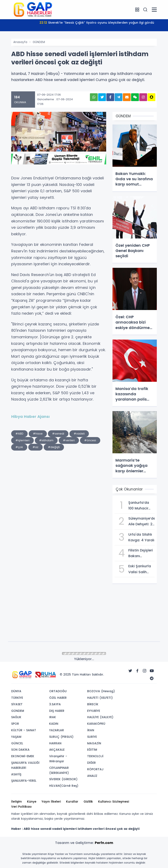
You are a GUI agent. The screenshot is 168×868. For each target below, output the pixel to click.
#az (35, 447)
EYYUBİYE (94, 711)
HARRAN (55, 743)
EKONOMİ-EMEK (23, 756)
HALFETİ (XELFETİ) (100, 698)
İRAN (91, 730)
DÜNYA (16, 691)
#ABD (19, 434)
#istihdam (46, 440)
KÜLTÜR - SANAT (24, 730)
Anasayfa (20, 42)
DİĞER (91, 763)
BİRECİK (93, 704)
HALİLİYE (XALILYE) (100, 717)
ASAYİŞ (16, 774)
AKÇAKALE (57, 750)
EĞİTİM (92, 750)
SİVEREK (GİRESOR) (63, 779)
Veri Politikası (21, 807)
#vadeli (79, 434)
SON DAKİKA (20, 750)
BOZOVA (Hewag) (101, 691)
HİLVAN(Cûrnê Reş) (64, 786)
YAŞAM (16, 737)
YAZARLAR (57, 730)
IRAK (53, 717)
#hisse (38, 434)
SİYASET (17, 704)
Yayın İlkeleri (51, 802)
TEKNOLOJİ (95, 756)
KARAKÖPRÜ (96, 724)
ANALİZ (92, 776)
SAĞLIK (16, 717)
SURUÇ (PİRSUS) (61, 737)
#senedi (58, 434)
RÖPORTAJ (95, 769)
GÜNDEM (39, 42)
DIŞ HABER (57, 711)
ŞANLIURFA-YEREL (24, 781)
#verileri (69, 440)
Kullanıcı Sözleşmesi (114, 802)
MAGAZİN (94, 743)
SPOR (15, 724)
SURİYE (92, 737)
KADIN (54, 724)
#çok (19, 447)
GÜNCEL (17, 743)
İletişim (16, 802)
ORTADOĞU (58, 691)
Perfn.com (104, 843)
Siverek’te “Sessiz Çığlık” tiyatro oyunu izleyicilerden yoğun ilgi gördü (97, 23)
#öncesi (90, 440)
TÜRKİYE (17, 698)
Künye (32, 802)
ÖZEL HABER (58, 698)
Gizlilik (88, 802)
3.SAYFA (55, 704)
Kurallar (72, 802)
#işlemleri (22, 440)
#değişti (54, 447)
